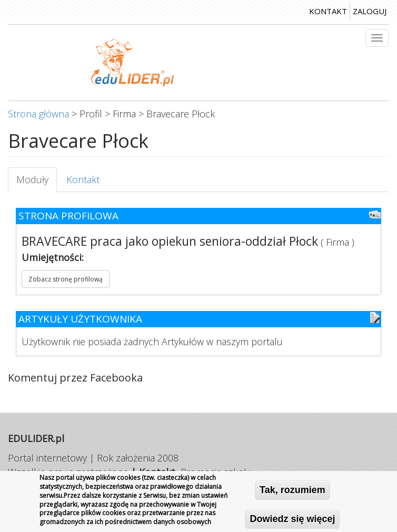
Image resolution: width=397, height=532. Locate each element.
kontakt (328, 11)
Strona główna (38, 114)
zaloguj (370, 11)
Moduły (37, 183)
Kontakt (83, 179)
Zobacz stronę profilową (66, 279)
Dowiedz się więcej (292, 519)
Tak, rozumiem (292, 490)
